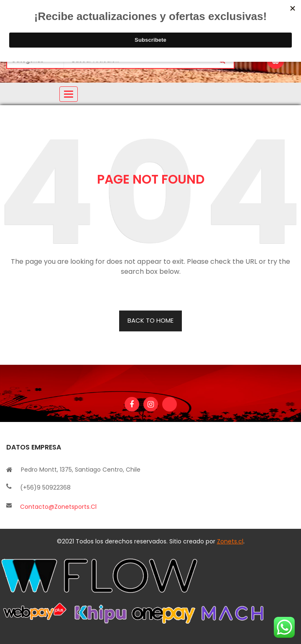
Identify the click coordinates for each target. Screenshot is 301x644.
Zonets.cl (230, 541)
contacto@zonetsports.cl (58, 507)
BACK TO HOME (150, 320)
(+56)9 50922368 (45, 487)
